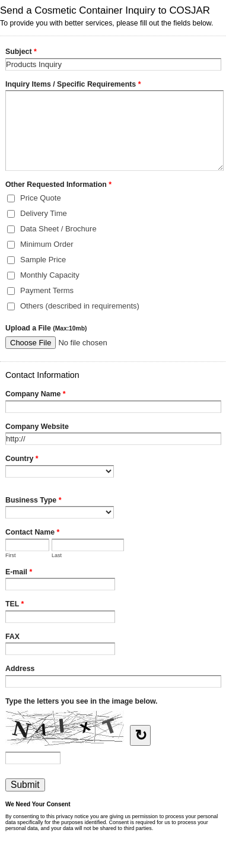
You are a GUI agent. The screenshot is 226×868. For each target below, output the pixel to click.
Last (57, 555)
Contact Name (32, 533)
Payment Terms (47, 290)
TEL (15, 605)
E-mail (19, 573)
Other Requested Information (58, 186)
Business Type (33, 501)
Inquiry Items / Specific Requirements (73, 85)
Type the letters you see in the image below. (82, 701)
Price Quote (41, 198)
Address (20, 669)
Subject (21, 53)
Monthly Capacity (50, 275)
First (11, 555)
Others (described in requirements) (80, 306)
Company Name (36, 395)
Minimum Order (47, 244)
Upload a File (46, 328)
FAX (12, 637)
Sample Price (43, 260)
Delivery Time (44, 213)
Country (22, 460)
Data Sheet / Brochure (58, 229)
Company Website (37, 427)
